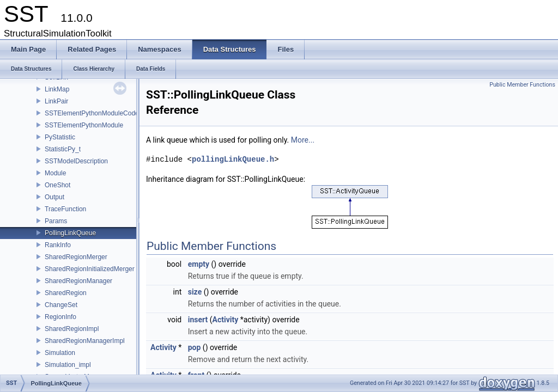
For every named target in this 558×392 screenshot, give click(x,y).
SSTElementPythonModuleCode (92, 113)
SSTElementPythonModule (84, 125)
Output (54, 197)
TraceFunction (65, 209)
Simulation (60, 353)
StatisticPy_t (63, 149)
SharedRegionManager (78, 281)
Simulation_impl (68, 365)
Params (56, 221)
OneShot (57, 185)
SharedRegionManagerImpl (85, 341)
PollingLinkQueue (70, 233)
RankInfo (58, 245)
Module (55, 173)
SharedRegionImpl (72, 329)
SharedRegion (66, 293)
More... (303, 140)
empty (199, 264)
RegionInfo (60, 317)
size (195, 292)
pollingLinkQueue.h (233, 159)
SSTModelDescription (76, 161)
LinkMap (57, 89)
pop (195, 347)
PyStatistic (60, 137)
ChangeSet (61, 305)
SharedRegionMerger (76, 257)
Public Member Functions (522, 85)
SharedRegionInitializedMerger (90, 269)
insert (198, 320)
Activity (226, 320)
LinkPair (56, 101)
